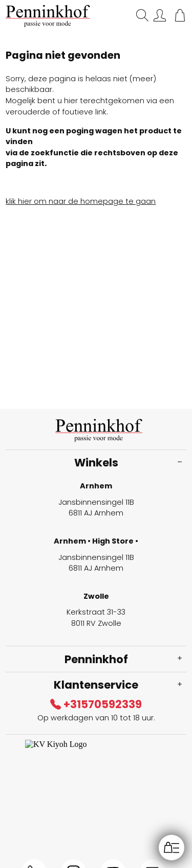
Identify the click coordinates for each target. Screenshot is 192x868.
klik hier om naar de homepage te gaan (81, 201)
